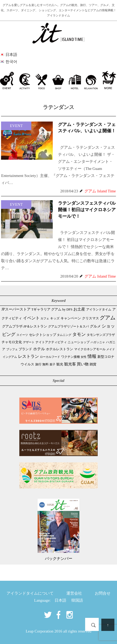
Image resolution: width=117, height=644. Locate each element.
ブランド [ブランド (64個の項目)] (25, 349)
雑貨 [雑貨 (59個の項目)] (93, 364)
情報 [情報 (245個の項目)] (92, 356)
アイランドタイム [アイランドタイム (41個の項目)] (99, 309)
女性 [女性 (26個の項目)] (84, 357)
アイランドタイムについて (30, 593)
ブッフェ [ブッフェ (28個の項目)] (12, 349)
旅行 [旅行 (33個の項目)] (38, 364)
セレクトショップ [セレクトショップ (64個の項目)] (43, 335)
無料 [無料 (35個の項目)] (45, 364)
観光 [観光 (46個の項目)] (60, 364)
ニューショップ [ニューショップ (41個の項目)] (79, 342)
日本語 (60, 600)
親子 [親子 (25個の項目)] (52, 364)
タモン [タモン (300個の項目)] (79, 334)
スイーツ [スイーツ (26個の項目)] (22, 335)
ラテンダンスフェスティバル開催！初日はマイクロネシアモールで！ (87, 210)
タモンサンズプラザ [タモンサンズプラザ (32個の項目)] (101, 335)
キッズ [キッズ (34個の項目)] (55, 318)
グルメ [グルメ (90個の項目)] (95, 326)
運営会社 (74, 593)
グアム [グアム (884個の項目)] (108, 318)
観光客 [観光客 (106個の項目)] (70, 364)
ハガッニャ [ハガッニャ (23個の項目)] (98, 342)
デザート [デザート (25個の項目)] (29, 342)
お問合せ (103, 593)
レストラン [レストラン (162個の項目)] (28, 356)
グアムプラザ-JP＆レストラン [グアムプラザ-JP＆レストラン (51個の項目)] (25, 326)
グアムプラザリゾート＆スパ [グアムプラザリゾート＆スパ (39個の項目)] (68, 326)
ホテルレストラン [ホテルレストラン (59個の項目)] (60, 349)
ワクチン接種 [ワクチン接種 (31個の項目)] (71, 357)
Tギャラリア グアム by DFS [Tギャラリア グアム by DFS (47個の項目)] (52, 309)
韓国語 (77, 600)
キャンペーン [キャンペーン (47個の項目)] (71, 318)
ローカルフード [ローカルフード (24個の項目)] (50, 357)
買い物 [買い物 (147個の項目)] (83, 364)
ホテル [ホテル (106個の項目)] (39, 349)
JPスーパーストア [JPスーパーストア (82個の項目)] (16, 309)
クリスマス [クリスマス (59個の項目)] (90, 318)
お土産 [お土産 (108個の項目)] (79, 309)
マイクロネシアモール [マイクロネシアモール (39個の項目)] (90, 349)
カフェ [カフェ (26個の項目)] (45, 318)
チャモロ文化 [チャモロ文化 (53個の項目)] (12, 342)
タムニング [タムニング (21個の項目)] (64, 335)
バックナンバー (59, 559)
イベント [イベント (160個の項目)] (31, 318)
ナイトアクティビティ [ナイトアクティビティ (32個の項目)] (51, 342)
